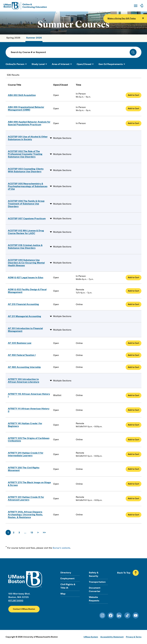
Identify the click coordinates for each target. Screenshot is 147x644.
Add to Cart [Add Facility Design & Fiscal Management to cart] (134, 291)
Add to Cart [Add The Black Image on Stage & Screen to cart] (134, 484)
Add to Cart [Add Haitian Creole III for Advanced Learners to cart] (134, 498)
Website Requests (94, 599)
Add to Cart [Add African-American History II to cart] (134, 410)
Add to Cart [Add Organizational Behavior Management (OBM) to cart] (134, 108)
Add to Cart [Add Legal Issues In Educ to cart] (134, 277)
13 (32, 533)
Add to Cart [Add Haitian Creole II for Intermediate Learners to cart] (134, 454)
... (25, 533)
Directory (66, 573)
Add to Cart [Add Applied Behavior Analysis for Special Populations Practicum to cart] (134, 123)
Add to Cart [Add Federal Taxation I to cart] (134, 355)
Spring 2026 (13, 38)
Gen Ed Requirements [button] (111, 64)
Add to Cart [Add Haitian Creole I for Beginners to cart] (134, 425)
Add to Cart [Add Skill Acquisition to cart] (134, 95)
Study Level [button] (38, 64)
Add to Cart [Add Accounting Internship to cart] (134, 367)
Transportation (97, 582)
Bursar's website (61, 548)
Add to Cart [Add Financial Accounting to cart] (134, 304)
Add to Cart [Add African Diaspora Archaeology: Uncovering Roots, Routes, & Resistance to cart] (134, 515)
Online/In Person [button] (15, 64)
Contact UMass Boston (24, 609)
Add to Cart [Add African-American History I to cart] (134, 395)
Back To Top (124, 573)
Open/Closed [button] (84, 64)
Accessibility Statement (112, 637)
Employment (67, 578)
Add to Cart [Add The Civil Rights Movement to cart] (134, 469)
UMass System (91, 637)
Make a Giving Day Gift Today (122, 18)
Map (63, 594)
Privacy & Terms (134, 637)
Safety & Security (94, 574)
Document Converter (95, 590)
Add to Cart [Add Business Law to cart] (134, 343)
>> (44, 533)
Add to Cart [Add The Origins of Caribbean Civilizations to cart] (134, 440)
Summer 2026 (34, 38)
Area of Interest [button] (61, 64)
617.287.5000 (16, 601)
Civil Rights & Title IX (68, 586)
